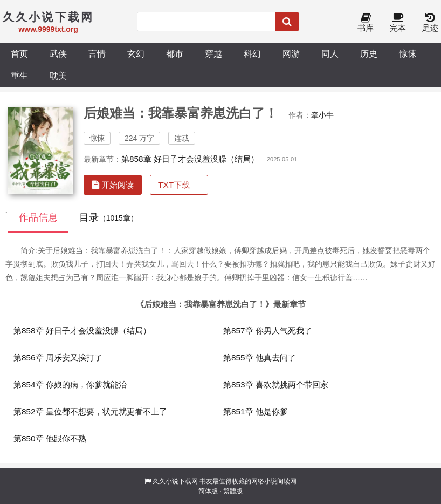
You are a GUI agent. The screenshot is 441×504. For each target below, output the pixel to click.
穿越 (213, 53)
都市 (175, 53)
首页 (19, 53)
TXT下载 (174, 185)
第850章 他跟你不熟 (50, 438)
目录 (109, 217)
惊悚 (408, 53)
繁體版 (233, 491)
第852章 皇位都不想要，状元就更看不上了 (90, 411)
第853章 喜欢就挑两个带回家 (276, 384)
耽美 (58, 76)
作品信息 (38, 217)
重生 (19, 76)
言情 (97, 53)
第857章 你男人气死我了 (268, 331)
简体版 (208, 491)
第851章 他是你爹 (256, 411)
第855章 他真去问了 (260, 357)
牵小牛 (322, 115)
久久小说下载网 (175, 481)
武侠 (58, 53)
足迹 (430, 23)
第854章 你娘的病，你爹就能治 (70, 384)
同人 (330, 53)
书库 (366, 23)
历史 (369, 53)
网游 (291, 53)
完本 (398, 23)
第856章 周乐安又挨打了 (58, 357)
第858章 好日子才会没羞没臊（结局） (190, 159)
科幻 (252, 53)
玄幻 (136, 53)
